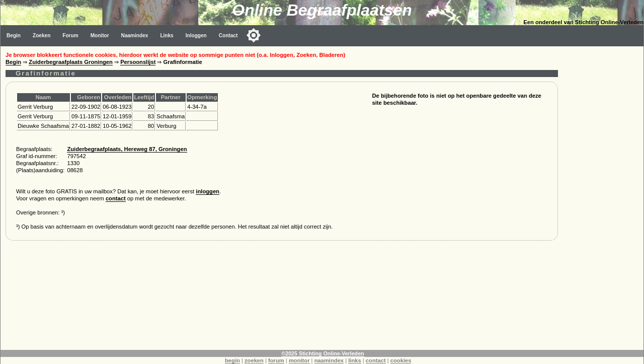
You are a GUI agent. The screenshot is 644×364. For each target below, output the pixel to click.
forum (276, 360)
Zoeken (42, 35)
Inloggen (196, 35)
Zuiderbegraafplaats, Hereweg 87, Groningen (127, 149)
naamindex (329, 360)
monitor (299, 360)
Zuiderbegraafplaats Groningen (71, 62)
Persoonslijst (138, 62)
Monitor (100, 35)
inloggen (208, 191)
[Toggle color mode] (254, 35)
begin (232, 360)
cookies (401, 360)
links (355, 360)
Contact (228, 35)
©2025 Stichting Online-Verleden (323, 353)
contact (116, 198)
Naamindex (135, 35)
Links (167, 35)
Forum (70, 35)
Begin (14, 35)
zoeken (254, 360)
